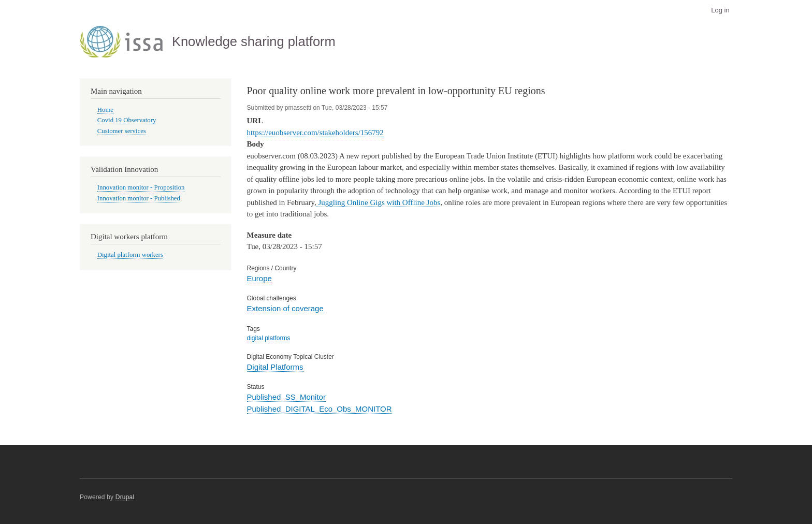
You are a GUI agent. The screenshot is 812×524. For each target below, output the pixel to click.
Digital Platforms (275, 367)
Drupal (125, 497)
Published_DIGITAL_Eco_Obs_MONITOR (320, 409)
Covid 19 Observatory (127, 120)
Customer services (122, 131)
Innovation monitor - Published (139, 198)
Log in (720, 10)
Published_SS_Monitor (286, 397)
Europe (259, 278)
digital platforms (269, 338)
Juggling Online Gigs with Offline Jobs (378, 202)
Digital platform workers (130, 255)
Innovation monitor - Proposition (141, 187)
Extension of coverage (285, 308)
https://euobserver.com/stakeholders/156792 (315, 133)
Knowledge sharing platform (254, 41)
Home (105, 110)
